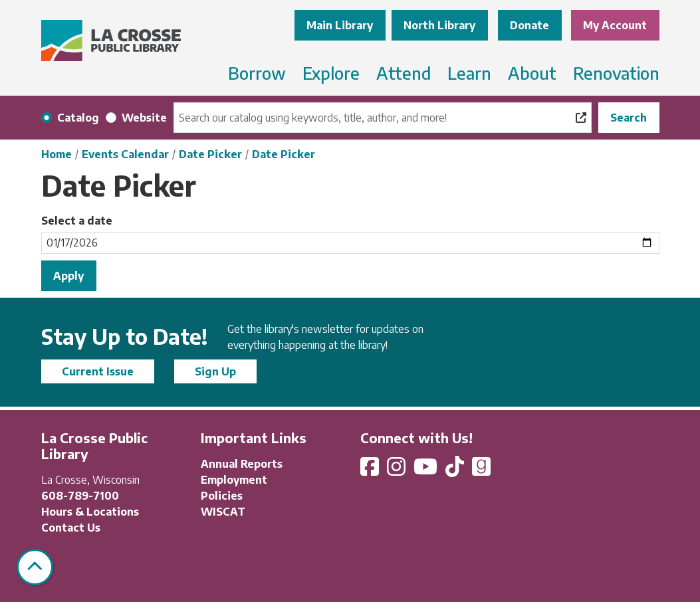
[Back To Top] (35, 567)
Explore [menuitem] (331, 73)
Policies (222, 496)
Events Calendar (125, 154)
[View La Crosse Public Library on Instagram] (398, 470)
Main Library (340, 25)
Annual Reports (242, 464)
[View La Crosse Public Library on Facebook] (371, 470)
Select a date (77, 221)
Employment (234, 480)
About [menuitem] (532, 73)
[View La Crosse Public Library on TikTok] (456, 470)
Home (57, 154)
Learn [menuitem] (469, 73)
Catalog (78, 118)
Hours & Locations (90, 512)
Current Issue (98, 371)
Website (144, 118)
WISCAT (223, 512)
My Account (615, 25)
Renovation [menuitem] (616, 73)
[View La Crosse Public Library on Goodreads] (481, 470)
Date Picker (210, 154)
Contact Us (71, 528)
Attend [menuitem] (404, 73)
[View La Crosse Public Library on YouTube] (427, 470)
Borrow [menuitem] (257, 73)
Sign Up (215, 371)
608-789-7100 (80, 496)
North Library (439, 25)
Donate (529, 25)
